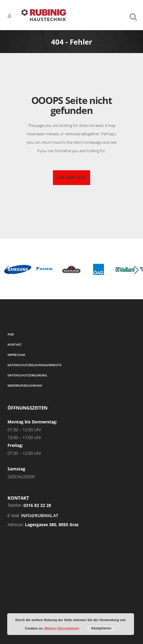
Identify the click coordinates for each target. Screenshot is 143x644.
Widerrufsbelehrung (25, 385)
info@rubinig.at (40, 515)
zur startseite (71, 178)
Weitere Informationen (62, 628)
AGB (11, 334)
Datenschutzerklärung (27, 375)
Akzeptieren (101, 628)
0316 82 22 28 (37, 505)
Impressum (16, 355)
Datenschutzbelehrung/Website (35, 365)
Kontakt (15, 344)
